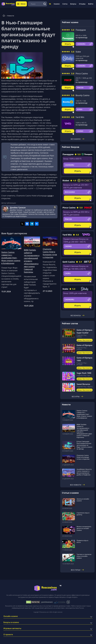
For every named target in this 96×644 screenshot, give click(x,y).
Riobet (66, 180)
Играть (68, 44)
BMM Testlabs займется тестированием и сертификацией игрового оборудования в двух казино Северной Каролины (32, 261)
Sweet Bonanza (83, 384)
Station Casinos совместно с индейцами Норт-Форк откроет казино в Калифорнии (11, 258)
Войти (91, 4)
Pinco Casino (82, 73)
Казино (57, 4)
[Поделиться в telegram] (32, 224)
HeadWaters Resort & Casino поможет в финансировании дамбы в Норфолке (84, 472)
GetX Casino (69, 262)
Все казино (77, 139)
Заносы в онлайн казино (83, 500)
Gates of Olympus (84, 345)
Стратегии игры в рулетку (83, 514)
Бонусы (73, 4)
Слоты (65, 4)
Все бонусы (77, 315)
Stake (78, 52)
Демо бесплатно (85, 340)
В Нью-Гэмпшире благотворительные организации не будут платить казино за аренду (84, 445)
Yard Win (80, 117)
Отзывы (82, 4)
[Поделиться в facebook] (27, 224)
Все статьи (77, 570)
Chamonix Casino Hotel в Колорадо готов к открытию (50, 253)
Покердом (81, 30)
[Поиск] (45, 4)
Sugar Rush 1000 (84, 373)
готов (50, 196)
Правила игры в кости (82, 541)
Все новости (77, 485)
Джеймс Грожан (18, 208)
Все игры (77, 397)
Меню (21, 4)
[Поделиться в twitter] (22, 224)
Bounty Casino (83, 95)
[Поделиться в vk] (37, 224)
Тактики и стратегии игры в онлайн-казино (84, 556)
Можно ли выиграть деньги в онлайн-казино (84, 528)
